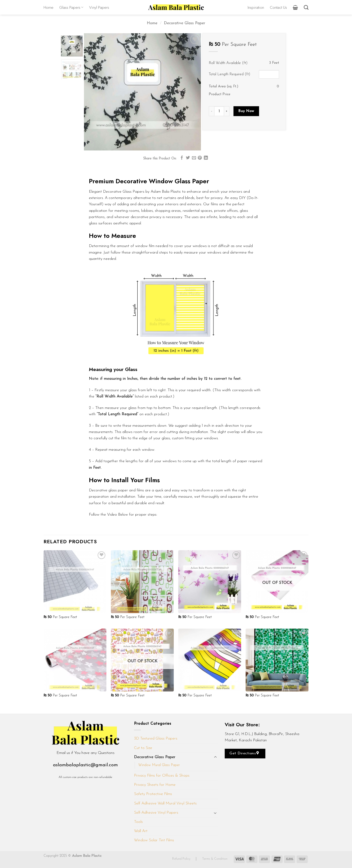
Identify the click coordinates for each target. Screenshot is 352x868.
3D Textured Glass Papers (156, 739)
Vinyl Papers (99, 7)
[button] (295, 7)
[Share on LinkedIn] (206, 158)
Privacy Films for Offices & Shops (162, 776)
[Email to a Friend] (194, 158)
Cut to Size (143, 748)
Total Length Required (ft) (230, 74)
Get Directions (244, 753)
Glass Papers (71, 7)
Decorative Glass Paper (185, 23)
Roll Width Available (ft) (228, 63)
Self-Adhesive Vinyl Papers (156, 813)
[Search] (306, 7)
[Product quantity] (219, 111)
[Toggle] (215, 757)
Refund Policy (182, 859)
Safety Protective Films (153, 794)
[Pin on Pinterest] (200, 158)
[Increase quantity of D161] (227, 111)
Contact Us (278, 7)
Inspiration (256, 7)
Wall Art (141, 831)
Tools (138, 822)
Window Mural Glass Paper (159, 765)
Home (48, 7)
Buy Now (246, 111)
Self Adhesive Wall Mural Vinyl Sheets (165, 803)
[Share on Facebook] (182, 158)
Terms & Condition (215, 859)
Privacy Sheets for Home (155, 785)
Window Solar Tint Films (154, 840)
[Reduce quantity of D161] (211, 111)
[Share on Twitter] (188, 158)
